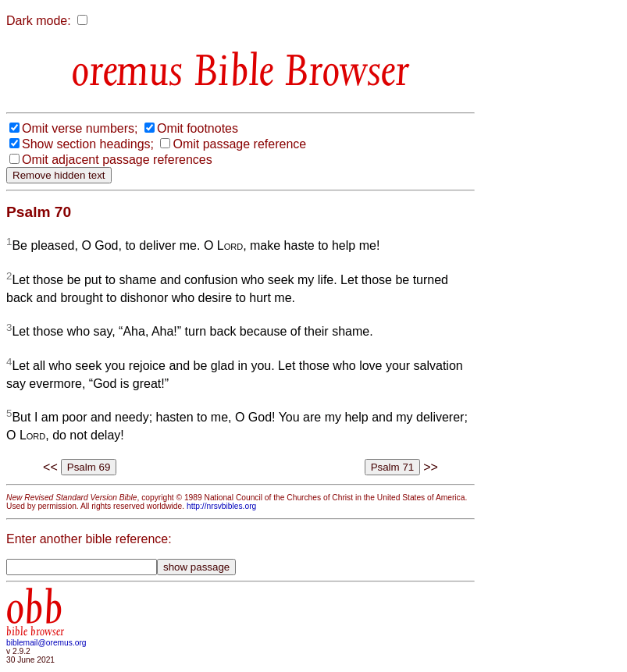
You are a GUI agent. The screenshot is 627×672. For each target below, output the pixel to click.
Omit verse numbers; (80, 128)
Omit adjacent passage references (117, 160)
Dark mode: (39, 21)
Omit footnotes (198, 128)
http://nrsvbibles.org (221, 506)
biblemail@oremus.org (46, 643)
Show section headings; (88, 144)
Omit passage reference (239, 144)
